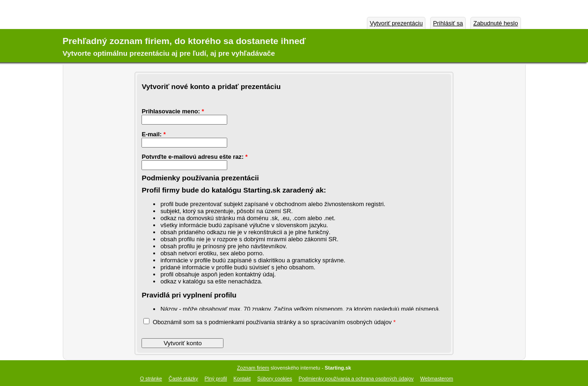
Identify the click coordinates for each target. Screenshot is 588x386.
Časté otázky (183, 379)
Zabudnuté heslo (495, 23)
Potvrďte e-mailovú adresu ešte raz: (194, 157)
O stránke (151, 379)
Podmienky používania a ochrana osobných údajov (356, 379)
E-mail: (153, 134)
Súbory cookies (275, 379)
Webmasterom (437, 379)
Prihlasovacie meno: (173, 111)
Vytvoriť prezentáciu (396, 23)
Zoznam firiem (253, 368)
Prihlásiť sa (448, 23)
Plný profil (216, 379)
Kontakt (242, 379)
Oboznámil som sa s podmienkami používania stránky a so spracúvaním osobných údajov (269, 322)
